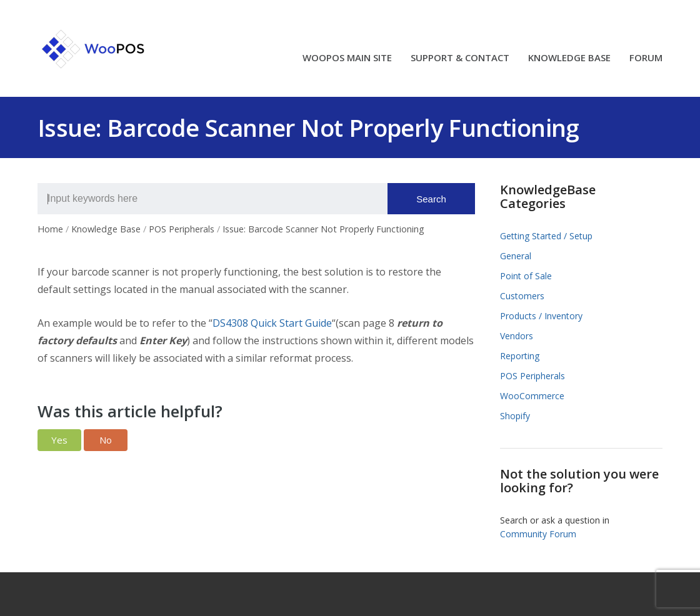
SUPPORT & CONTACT (460, 58)
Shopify (515, 416)
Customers (522, 296)
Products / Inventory (541, 316)
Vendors (517, 336)
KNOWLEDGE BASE (569, 58)
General (516, 256)
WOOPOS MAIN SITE (347, 58)
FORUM (646, 58)
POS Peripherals (532, 376)
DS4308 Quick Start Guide (272, 323)
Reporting (520, 356)
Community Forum (538, 534)
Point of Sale (526, 276)
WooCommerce (532, 396)
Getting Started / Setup (546, 236)
